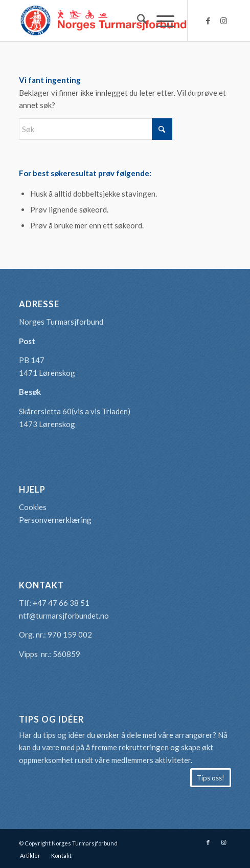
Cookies (33, 507)
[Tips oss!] (211, 778)
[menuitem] (137, 20)
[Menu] (160, 20)
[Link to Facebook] (208, 21)
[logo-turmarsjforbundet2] (104, 20)
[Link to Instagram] (223, 21)
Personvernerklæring (55, 520)
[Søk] (137, 20)
